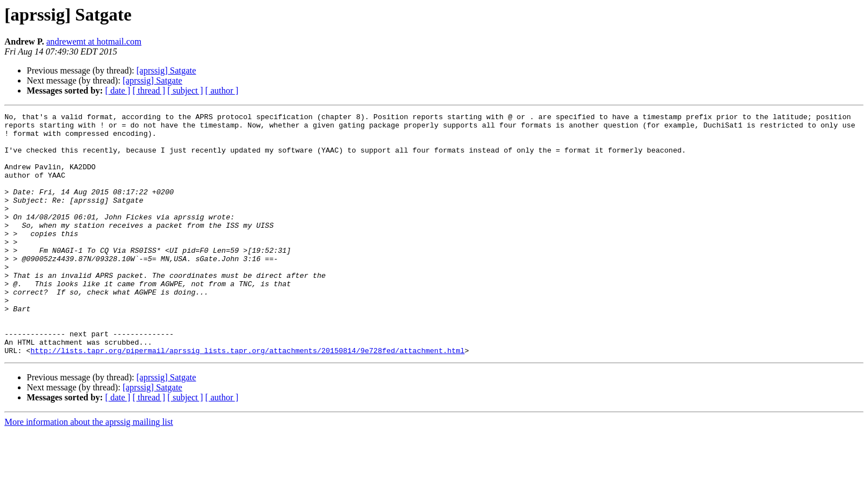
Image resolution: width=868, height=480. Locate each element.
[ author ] (222, 90)
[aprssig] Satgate (166, 70)
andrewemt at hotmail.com (94, 41)
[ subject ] (185, 90)
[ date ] (118, 90)
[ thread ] (149, 90)
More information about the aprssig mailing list (89, 470)
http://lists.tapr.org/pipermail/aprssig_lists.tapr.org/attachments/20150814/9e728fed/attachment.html (248, 399)
